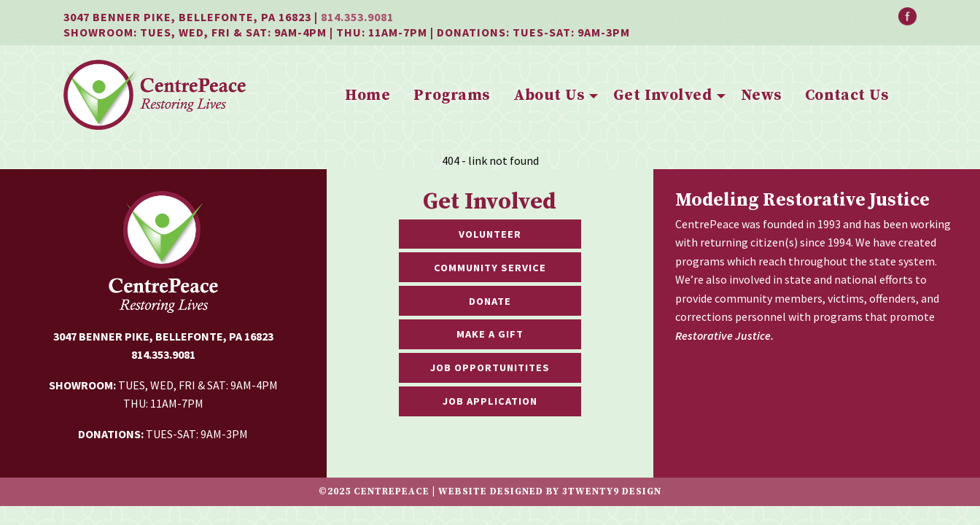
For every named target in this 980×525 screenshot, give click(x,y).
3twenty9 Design (612, 491)
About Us (549, 96)
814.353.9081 (357, 17)
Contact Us (847, 96)
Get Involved (662, 96)
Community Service (490, 268)
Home (367, 96)
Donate (490, 301)
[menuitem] (367, 96)
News (761, 96)
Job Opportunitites (490, 367)
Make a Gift (490, 334)
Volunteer (490, 234)
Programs (451, 96)
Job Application (490, 401)
